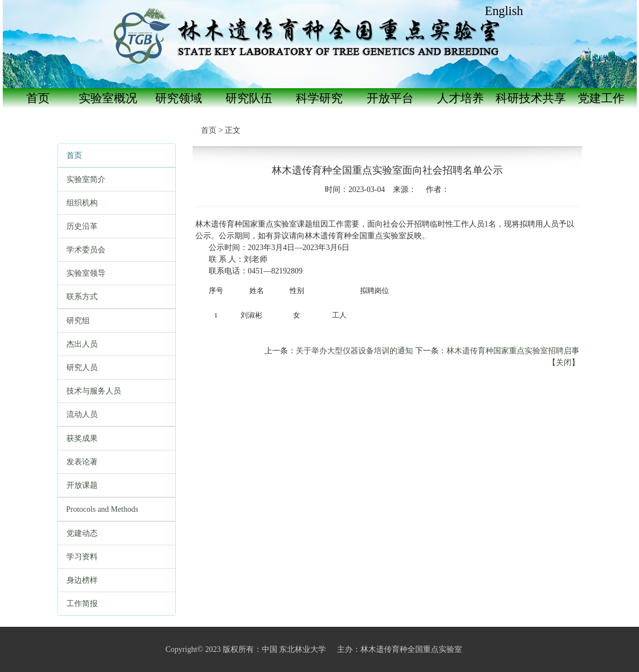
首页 (38, 98)
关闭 (564, 363)
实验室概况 (108, 98)
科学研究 (319, 98)
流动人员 (82, 414)
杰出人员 (82, 344)
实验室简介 (86, 179)
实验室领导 (86, 273)
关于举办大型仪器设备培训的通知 (354, 351)
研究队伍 (249, 98)
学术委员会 (86, 250)
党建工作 (601, 98)
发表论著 (82, 462)
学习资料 (82, 557)
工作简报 (82, 604)
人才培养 (460, 98)
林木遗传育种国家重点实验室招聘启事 (513, 351)
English (504, 11)
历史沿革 (82, 226)
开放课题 (82, 485)
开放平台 (390, 98)
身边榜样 (82, 580)
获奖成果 (82, 438)
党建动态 (82, 533)
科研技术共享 (531, 98)
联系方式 (82, 297)
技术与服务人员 (94, 391)
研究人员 (82, 368)
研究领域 (179, 98)
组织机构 (82, 203)
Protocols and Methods (102, 509)
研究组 (78, 321)
